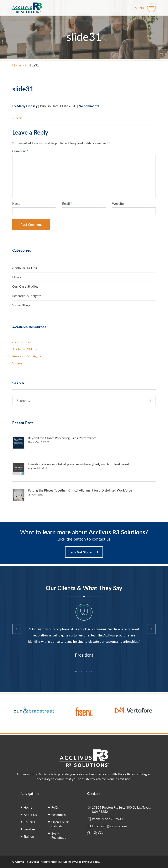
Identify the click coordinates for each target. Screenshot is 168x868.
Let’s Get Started (81, 552)
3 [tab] (83, 672)
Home (28, 807)
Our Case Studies (25, 286)
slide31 (17, 118)
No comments (89, 106)
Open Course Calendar (61, 824)
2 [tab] (79, 672)
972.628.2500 (112, 819)
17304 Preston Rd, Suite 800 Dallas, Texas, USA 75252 (121, 809)
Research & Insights (27, 296)
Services (30, 829)
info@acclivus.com (114, 826)
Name (17, 203)
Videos (17, 363)
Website (118, 203)
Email (67, 203)
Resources (59, 815)
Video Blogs (21, 305)
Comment (20, 151)
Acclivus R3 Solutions (27, 8)
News (17, 277)
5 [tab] (89, 672)
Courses (29, 822)
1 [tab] (76, 672)
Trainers (29, 836)
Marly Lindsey (27, 106)
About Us (30, 815)
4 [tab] (86, 672)
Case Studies (22, 342)
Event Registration (60, 835)
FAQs (55, 807)
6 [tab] (93, 672)
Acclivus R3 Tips (25, 268)
